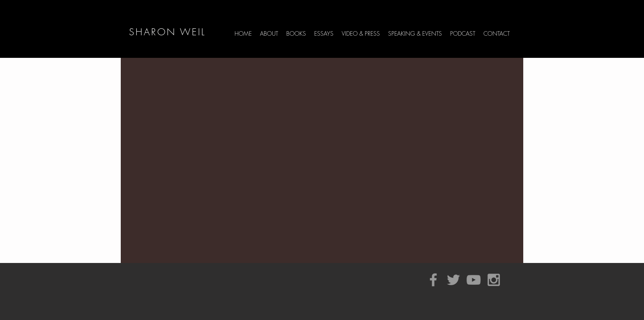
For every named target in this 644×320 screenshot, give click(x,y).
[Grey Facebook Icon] (433, 280)
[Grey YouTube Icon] (474, 280)
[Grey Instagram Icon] (494, 280)
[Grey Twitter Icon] (453, 280)
